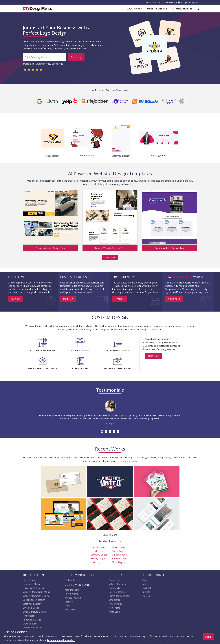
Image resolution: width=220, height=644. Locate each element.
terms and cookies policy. (61, 640)
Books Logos (119, 551)
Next (185, 140)
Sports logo (58, 64)
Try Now (15, 299)
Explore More (110, 535)
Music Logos (118, 547)
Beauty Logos (98, 558)
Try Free (119, 299)
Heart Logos (97, 551)
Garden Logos (119, 555)
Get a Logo (76, 57)
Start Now (68, 299)
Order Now (154, 356)
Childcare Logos (99, 555)
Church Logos (98, 547)
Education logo (43, 64)
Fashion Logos (119, 558)
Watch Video (174, 299)
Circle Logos (118, 562)
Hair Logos (97, 562)
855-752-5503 (169, 2)
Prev (35, 140)
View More (110, 257)
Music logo (28, 64)
